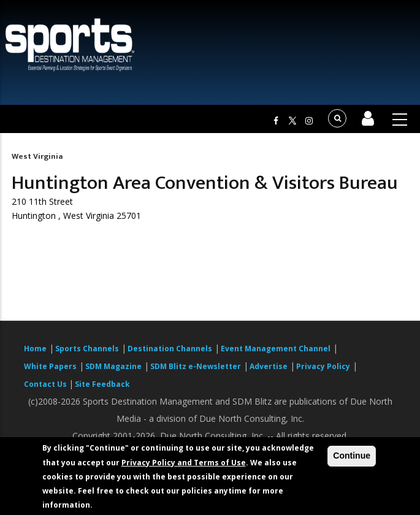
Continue (352, 456)
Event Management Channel (276, 349)
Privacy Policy (323, 366)
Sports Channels (87, 349)
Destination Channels (170, 349)
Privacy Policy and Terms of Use (184, 463)
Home (35, 349)
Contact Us (46, 384)
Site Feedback (102, 384)
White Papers (50, 366)
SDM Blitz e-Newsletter (196, 366)
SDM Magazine (113, 366)
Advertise (269, 366)
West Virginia (37, 156)
